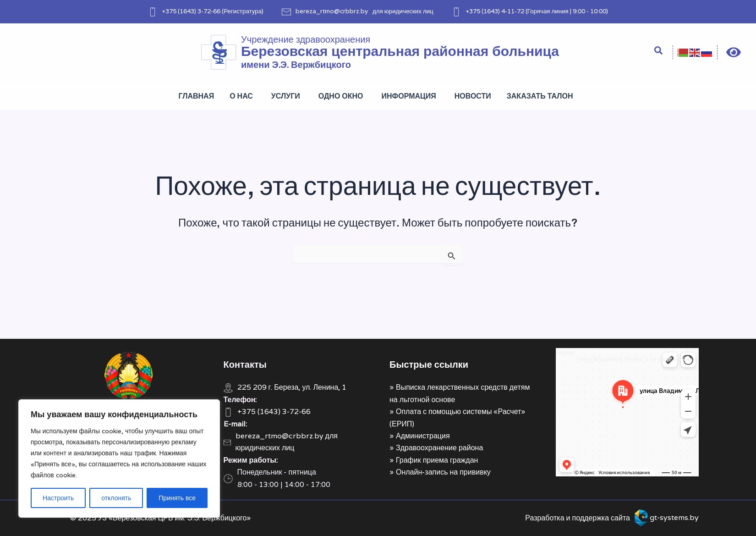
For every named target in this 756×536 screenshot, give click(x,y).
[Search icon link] (659, 52)
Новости (473, 96)
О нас (241, 96)
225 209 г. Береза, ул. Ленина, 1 (292, 387)
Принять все (177, 498)
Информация (409, 96)
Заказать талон (540, 96)
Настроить (58, 498)
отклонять (116, 498)
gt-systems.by (674, 517)
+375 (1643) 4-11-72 (495, 11)
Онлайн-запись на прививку (443, 472)
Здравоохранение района (439, 448)
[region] (119, 459)
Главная (197, 96)
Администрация (423, 436)
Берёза (565, 352)
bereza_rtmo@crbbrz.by (332, 11)
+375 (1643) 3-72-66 (191, 11)
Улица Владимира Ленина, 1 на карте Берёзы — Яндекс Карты (637, 363)
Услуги (286, 96)
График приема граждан (437, 460)
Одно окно (341, 96)
